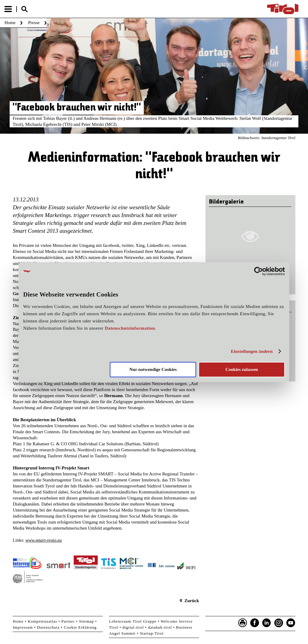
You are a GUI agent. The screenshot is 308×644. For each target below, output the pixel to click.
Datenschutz (48, 627)
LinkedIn (267, 623)
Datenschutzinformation (130, 328)
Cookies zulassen (242, 369)
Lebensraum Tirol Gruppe (133, 621)
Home (10, 23)
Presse (34, 23)
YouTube (291, 623)
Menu (8, 9)
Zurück (192, 601)
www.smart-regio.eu (43, 540)
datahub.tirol (160, 627)
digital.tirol (133, 627)
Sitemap (87, 621)
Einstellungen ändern (252, 351)
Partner (68, 621)
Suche (24, 9)
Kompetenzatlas (42, 621)
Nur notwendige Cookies (153, 369)
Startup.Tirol (152, 633)
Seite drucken (243, 623)
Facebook (255, 623)
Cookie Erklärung (80, 627)
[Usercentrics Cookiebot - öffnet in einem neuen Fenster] (259, 271)
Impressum (23, 627)
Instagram (279, 623)
